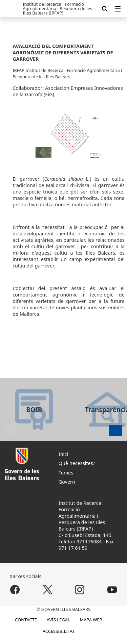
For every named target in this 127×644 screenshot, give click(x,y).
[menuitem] (118, 9)
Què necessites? (77, 463)
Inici (63, 454)
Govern (67, 482)
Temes (66, 473)
